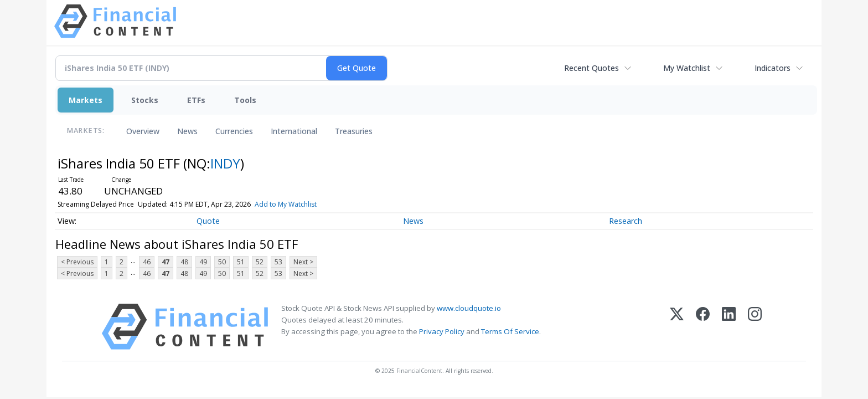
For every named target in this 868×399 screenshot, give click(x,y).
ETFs (196, 100)
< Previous (77, 262)
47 (166, 262)
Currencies (234, 131)
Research (626, 221)
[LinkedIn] (729, 327)
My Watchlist (687, 68)
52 (260, 262)
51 (241, 262)
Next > (303, 262)
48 (184, 262)
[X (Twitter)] (677, 327)
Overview (143, 131)
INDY (225, 163)
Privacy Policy (442, 331)
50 (222, 262)
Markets (86, 100)
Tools (245, 100)
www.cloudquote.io (469, 308)
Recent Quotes (591, 68)
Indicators (773, 68)
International (294, 131)
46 (147, 262)
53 (278, 262)
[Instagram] (755, 327)
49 (203, 262)
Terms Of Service (510, 331)
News (187, 131)
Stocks (145, 100)
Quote (208, 221)
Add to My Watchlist (286, 204)
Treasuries (354, 131)
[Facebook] (703, 327)
